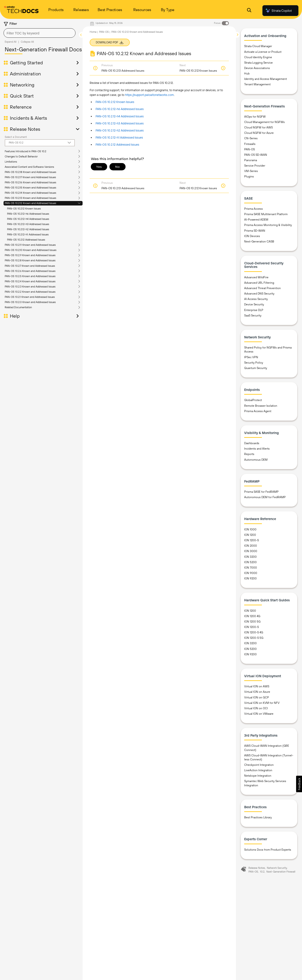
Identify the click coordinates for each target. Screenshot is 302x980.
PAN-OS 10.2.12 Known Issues (24, 209)
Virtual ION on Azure (257, 692)
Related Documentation (18, 307)
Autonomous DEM (256, 460)
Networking (22, 85)
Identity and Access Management (266, 79)
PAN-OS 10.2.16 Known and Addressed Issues (30, 182)
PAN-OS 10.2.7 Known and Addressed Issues (30, 266)
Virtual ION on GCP (257, 697)
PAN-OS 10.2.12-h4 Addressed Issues (28, 219)
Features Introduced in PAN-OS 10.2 (25, 151)
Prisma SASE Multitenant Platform (266, 214)
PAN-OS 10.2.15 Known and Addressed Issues (30, 188)
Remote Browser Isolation (261, 406)
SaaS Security (253, 316)
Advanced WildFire (256, 277)
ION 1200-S (252, 540)
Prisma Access (254, 209)
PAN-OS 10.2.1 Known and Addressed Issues (30, 297)
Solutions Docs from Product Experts (268, 850)
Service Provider (255, 166)
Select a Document (16, 137)
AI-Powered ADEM (256, 220)
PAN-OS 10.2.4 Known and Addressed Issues (30, 281)
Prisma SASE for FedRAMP (261, 492)
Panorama (251, 160)
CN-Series (251, 138)
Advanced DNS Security (259, 294)
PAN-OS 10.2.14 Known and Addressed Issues (30, 193)
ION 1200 (250, 535)
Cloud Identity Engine (258, 57)
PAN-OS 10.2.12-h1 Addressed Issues (28, 234)
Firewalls (250, 144)
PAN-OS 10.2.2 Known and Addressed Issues (30, 292)
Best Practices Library (258, 817)
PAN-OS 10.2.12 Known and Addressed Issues (30, 203)
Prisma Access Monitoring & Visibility (268, 225)
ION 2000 (251, 546)
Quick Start (22, 96)
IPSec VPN (251, 357)
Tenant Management (257, 84)
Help (15, 316)
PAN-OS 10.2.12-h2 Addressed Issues (28, 229)
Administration (25, 74)
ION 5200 (250, 562)
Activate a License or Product (263, 52)
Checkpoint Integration (259, 765)
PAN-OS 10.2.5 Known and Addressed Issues (30, 276)
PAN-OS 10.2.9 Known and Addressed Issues (30, 255)
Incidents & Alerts (28, 118)
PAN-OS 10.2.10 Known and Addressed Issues (31, 250)
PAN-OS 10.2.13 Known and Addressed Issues (30, 198)
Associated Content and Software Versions (29, 167)
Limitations (11, 162)
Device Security (254, 304)
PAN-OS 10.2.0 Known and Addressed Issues (30, 302)
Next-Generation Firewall (281, 872)
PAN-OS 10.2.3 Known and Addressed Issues (30, 287)
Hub (247, 74)
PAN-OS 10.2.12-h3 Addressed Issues (28, 224)
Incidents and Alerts (257, 449)
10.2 (262, 872)
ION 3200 (250, 557)
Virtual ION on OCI (256, 708)
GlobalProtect (253, 400)
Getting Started (26, 63)
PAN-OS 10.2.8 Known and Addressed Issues (30, 260)
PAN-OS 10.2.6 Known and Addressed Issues (30, 271)
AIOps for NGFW (255, 117)
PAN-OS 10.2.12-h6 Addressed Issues (28, 214)
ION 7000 (251, 568)
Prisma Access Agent (258, 411)
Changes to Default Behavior (21, 156)
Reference (21, 107)
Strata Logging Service (258, 63)
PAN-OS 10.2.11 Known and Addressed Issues (30, 245)
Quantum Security (256, 368)
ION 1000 (250, 529)
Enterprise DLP (254, 310)
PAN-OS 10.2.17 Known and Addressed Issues (30, 177)
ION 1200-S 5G (254, 638)
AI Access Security (256, 299)
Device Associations (257, 68)
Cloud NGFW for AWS (258, 127)
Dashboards (252, 443)
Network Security (277, 868)
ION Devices (252, 236)
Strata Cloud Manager (258, 46)
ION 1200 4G (252, 616)
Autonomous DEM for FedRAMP (265, 497)
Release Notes (25, 129)
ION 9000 (251, 573)
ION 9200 (250, 578)
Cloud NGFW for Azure (259, 133)
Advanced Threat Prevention (262, 288)
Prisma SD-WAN (255, 231)
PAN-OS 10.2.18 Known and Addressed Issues (30, 172)
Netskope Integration (258, 776)
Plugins (249, 176)
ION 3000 (251, 551)
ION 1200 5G (252, 622)
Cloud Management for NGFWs (264, 122)
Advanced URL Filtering (259, 283)
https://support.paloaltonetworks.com (149, 95)
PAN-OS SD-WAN (256, 155)
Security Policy (254, 363)
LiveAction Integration (258, 770)
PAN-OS (104, 32)
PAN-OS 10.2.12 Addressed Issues (26, 240)
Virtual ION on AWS (257, 686)
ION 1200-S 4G (254, 632)
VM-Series (251, 171)
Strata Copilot (278, 11)
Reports (249, 454)
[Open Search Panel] (249, 11)
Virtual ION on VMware (259, 714)
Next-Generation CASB (259, 242)
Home (93, 32)
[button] (299, 784)
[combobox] (40, 33)
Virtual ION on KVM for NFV (262, 703)
